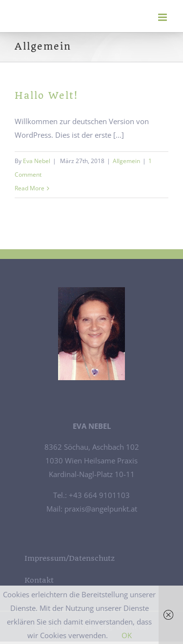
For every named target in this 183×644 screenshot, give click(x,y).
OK (127, 635)
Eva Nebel (37, 161)
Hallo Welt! (46, 96)
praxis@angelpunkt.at (100, 509)
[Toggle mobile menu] (163, 17)
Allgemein (126, 161)
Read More (30, 188)
